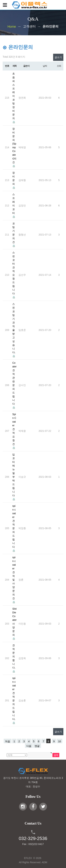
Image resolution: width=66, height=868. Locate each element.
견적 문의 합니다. (14, 656)
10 (59, 741)
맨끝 (37, 746)
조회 (59, 66)
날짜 (45, 66)
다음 (29, 746)
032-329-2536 (33, 838)
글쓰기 (58, 57)
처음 (8, 741)
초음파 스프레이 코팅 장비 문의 (14, 96)
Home (12, 26)
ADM (44, 862)
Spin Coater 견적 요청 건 (14, 429)
